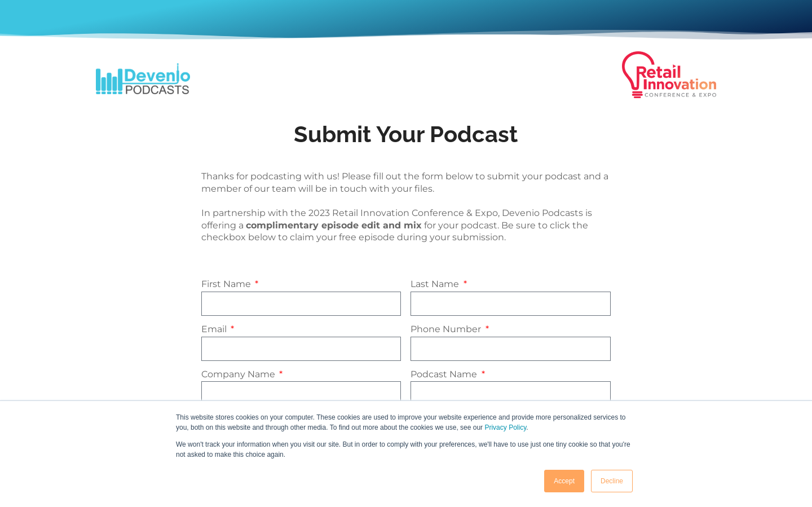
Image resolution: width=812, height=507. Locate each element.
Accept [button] (564, 481)
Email (215, 329)
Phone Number (447, 329)
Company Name (239, 374)
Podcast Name (445, 374)
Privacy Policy (505, 427)
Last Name (436, 284)
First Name (227, 284)
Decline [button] (612, 481)
